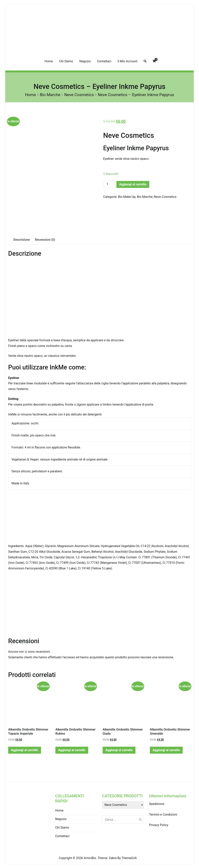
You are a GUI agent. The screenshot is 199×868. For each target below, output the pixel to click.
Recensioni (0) (45, 240)
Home (49, 61)
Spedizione (157, 804)
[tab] (22, 240)
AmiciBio (90, 858)
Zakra (113, 858)
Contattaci (104, 61)
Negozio (85, 61)
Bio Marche (50, 95)
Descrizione (22, 240)
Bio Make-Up (127, 197)
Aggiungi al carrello (133, 184)
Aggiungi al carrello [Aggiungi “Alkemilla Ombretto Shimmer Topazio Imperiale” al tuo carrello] (24, 750)
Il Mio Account (127, 61)
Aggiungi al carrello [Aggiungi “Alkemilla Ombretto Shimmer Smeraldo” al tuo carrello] (166, 750)
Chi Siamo (66, 61)
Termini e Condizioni (163, 815)
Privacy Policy (159, 825)
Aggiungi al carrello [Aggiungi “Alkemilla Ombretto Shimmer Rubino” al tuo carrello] (72, 750)
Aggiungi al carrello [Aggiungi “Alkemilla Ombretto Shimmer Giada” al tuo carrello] (119, 750)
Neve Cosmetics (79, 95)
